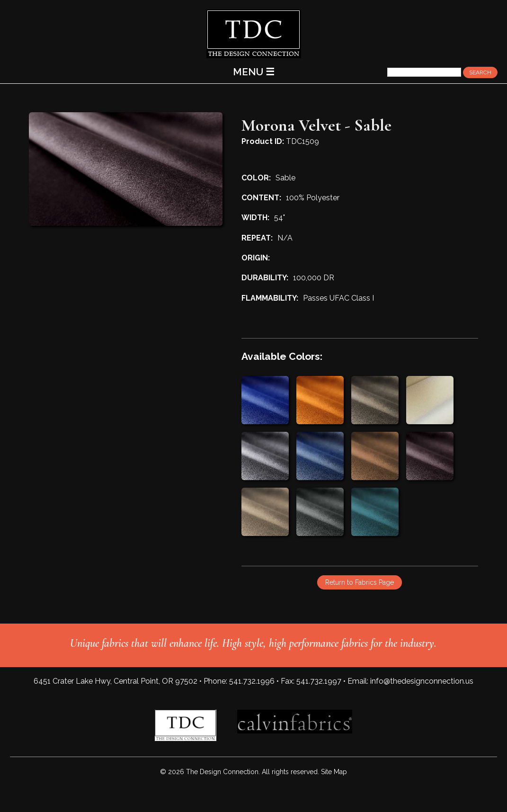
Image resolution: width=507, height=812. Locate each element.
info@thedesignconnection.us (422, 681)
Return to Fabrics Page (360, 582)
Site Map (334, 772)
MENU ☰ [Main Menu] (254, 72)
